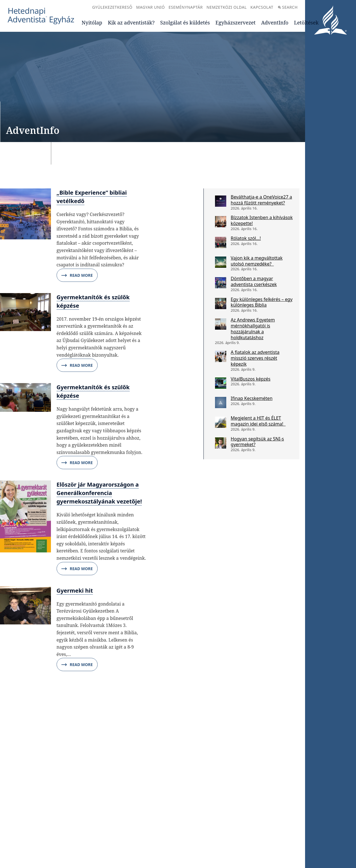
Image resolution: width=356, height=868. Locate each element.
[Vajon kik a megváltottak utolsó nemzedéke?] (221, 262)
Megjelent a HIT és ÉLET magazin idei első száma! (258, 421)
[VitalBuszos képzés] (221, 383)
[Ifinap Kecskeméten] (221, 402)
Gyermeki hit (75, 591)
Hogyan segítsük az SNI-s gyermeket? (257, 442)
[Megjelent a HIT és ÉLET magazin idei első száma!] (221, 422)
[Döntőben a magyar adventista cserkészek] (221, 283)
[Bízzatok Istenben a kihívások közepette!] (221, 222)
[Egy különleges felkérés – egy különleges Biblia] (221, 303)
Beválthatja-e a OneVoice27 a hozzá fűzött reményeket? (261, 200)
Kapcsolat (262, 7)
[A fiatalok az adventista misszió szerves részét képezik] (221, 356)
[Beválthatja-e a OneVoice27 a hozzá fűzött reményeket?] (221, 201)
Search (288, 7)
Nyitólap (92, 23)
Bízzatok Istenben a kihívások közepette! (262, 220)
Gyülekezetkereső (112, 7)
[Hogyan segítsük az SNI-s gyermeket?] (221, 443)
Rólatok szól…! (246, 238)
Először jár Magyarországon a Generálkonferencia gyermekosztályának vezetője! (99, 493)
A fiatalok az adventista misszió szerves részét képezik (255, 358)
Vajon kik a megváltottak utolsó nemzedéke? (257, 261)
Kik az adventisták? (131, 23)
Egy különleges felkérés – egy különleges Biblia (262, 302)
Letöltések (306, 23)
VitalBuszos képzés (251, 379)
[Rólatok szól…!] (221, 242)
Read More (77, 275)
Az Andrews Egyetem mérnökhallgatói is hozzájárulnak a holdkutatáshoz (253, 329)
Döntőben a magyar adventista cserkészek (254, 281)
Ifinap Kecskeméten (252, 398)
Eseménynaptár (186, 7)
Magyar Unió (151, 7)
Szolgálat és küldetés (185, 23)
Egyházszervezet (236, 23)
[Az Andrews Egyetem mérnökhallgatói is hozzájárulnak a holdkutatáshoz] (221, 324)
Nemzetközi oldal (227, 7)
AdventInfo (275, 23)
